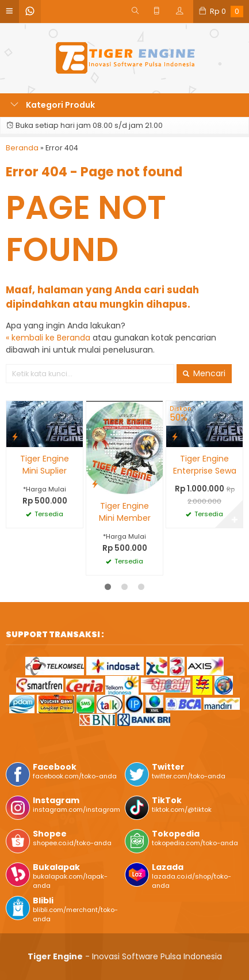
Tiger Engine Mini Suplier (45, 465)
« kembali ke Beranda (48, 338)
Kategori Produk (53, 105)
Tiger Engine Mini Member (125, 512)
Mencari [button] (204, 373)
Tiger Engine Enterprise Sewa (205, 465)
